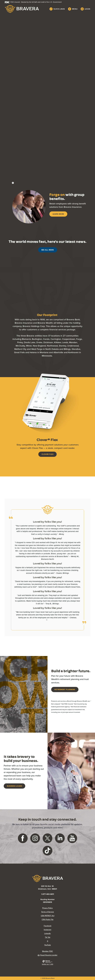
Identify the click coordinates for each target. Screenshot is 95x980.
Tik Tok (48, 937)
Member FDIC (48, 951)
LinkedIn (47, 933)
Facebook (48, 926)
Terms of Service (48, 912)
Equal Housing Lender (47, 955)
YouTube (48, 945)
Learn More (58, 214)
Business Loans (14, 786)
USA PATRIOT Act (48, 916)
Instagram (47, 930)
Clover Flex (48, 454)
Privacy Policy (47, 908)
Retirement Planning (65, 689)
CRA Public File (48, 919)
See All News (48, 250)
